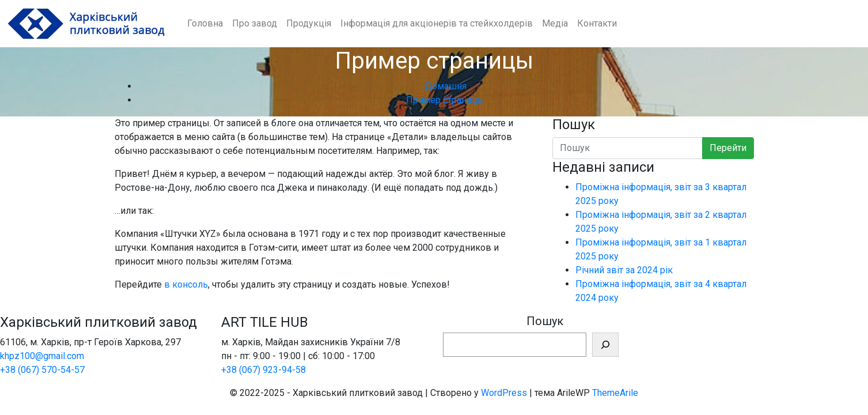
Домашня (446, 86)
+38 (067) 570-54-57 (42, 370)
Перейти (728, 148)
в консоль (186, 284)
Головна (205, 23)
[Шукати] (605, 345)
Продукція (309, 23)
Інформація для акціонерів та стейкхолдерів (437, 23)
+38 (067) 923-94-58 (264, 370)
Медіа (555, 23)
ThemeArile (615, 393)
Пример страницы (446, 100)
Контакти (597, 23)
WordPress (504, 393)
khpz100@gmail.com (42, 356)
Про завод (255, 23)
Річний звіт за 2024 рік (624, 270)
